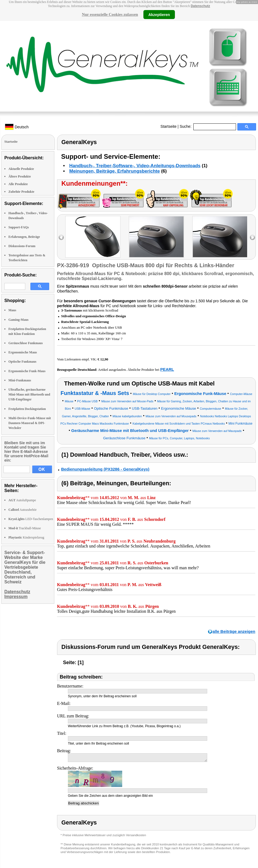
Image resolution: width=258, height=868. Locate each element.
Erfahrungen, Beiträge (24, 237)
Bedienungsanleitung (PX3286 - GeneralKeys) (105, 469)
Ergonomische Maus (23, 352)
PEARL (167, 369)
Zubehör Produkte (21, 192)
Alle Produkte (18, 184)
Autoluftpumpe (22, 500)
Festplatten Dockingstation (27, 409)
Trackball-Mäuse (25, 528)
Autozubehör (23, 510)
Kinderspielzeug (26, 537)
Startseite (169, 126)
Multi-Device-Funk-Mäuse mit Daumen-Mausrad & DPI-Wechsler (30, 423)
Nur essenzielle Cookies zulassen (110, 14)
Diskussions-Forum (22, 246)
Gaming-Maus (18, 320)
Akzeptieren (159, 14)
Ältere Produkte (20, 176)
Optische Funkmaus (22, 362)
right (252, 237)
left (61, 237)
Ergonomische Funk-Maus (27, 371)
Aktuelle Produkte (21, 169)
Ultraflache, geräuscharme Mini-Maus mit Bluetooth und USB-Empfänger (29, 394)
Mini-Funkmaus (20, 380)
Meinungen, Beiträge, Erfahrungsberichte (114, 171)
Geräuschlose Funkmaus (26, 343)
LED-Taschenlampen (31, 519)
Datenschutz (200, 6)
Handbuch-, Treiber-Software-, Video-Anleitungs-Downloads (135, 166)
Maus (12, 310)
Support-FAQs (19, 227)
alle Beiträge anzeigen (234, 631)
